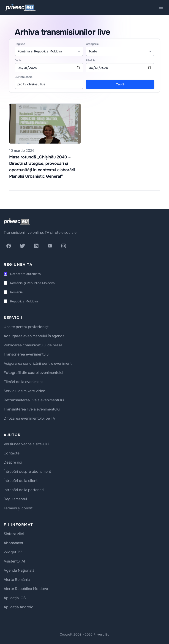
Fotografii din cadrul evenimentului (33, 373)
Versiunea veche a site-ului (26, 444)
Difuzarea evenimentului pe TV (30, 418)
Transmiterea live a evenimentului (32, 409)
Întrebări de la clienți (21, 481)
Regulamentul (15, 499)
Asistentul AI (14, 561)
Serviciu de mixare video (25, 391)
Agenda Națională (19, 570)
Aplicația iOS (15, 598)
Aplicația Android (19, 607)
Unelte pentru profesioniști (27, 327)
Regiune (20, 44)
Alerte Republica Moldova (26, 589)
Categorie (92, 44)
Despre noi (13, 462)
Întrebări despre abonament (27, 471)
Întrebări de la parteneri (24, 490)
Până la (91, 60)
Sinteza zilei (14, 534)
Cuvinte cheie (24, 77)
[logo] (17, 221)
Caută (120, 84)
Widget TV (13, 552)
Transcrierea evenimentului (27, 354)
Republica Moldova (24, 301)
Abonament (14, 543)
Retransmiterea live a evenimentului (34, 400)
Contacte (12, 453)
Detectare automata (25, 274)
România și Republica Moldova (32, 283)
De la (18, 60)
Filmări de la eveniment (23, 382)
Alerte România (17, 580)
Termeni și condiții (19, 508)
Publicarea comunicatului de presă (33, 345)
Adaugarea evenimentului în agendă (34, 336)
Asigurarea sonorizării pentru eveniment (38, 363)
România (16, 292)
